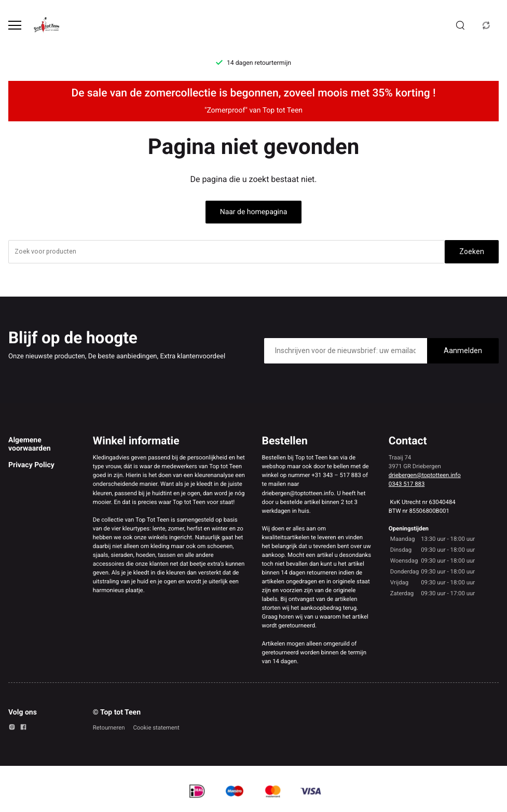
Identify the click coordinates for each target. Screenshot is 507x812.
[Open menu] (15, 25)
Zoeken (472, 251)
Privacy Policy (31, 465)
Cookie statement (156, 727)
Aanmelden (463, 351)
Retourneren (109, 727)
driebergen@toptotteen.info (425, 475)
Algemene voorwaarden (30, 444)
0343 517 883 (407, 484)
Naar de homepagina (254, 212)
